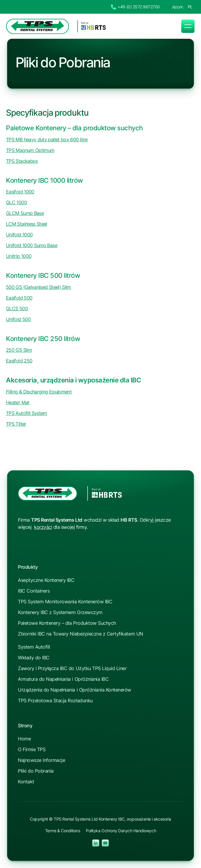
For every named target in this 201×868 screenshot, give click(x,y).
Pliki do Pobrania (36, 771)
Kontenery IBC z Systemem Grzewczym (60, 612)
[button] (188, 26)
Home (24, 739)
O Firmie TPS (32, 749)
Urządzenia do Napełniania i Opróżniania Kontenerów (75, 690)
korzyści (43, 527)
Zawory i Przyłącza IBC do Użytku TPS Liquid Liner (72, 668)
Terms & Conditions (62, 831)
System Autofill (34, 647)
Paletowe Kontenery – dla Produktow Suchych (67, 623)
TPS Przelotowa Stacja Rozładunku (55, 700)
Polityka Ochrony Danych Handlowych (121, 831)
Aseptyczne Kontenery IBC (46, 580)
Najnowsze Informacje (41, 760)
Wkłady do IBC (34, 658)
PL (190, 7)
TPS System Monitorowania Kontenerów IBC (65, 602)
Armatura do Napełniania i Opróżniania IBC (63, 679)
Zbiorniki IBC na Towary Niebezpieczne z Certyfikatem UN (81, 634)
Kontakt (26, 782)
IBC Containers (34, 591)
